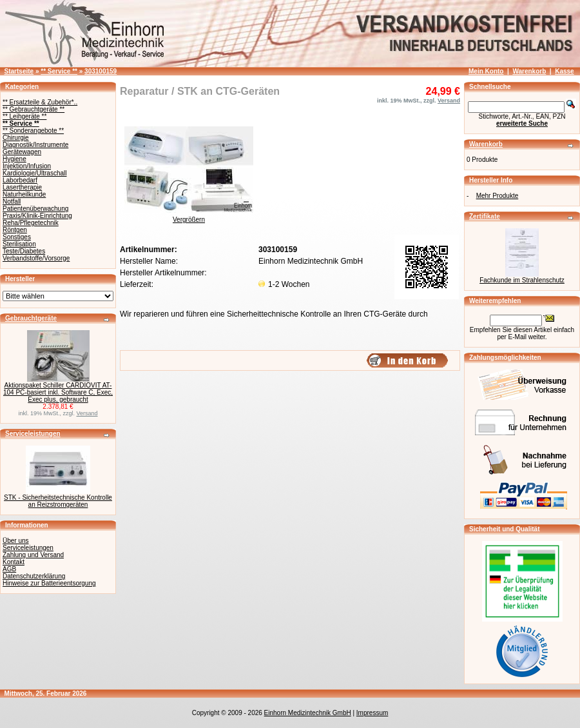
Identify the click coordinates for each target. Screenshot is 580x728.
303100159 (101, 71)
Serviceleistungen (33, 434)
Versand (87, 413)
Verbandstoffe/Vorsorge (36, 258)
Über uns (16, 541)
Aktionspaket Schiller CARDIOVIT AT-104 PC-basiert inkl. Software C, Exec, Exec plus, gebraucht (58, 392)
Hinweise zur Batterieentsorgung (49, 583)
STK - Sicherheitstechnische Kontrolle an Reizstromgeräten (58, 501)
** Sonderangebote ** (33, 131)
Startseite (19, 71)
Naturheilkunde (24, 194)
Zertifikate (485, 216)
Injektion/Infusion (27, 166)
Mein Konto (486, 71)
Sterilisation (19, 244)
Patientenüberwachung (35, 209)
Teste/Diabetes (24, 251)
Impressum (372, 713)
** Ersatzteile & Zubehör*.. (40, 102)
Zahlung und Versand (33, 555)
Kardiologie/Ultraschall (35, 173)
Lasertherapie (22, 187)
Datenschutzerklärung (34, 576)
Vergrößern (189, 217)
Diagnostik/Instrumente (35, 145)
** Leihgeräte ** (24, 116)
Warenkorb (529, 71)
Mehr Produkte (498, 196)
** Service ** (59, 71)
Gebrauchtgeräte (31, 318)
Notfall (12, 202)
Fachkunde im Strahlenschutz (522, 280)
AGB (9, 569)
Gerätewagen (22, 152)
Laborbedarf (20, 180)
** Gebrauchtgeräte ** (34, 109)
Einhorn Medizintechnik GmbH (308, 713)
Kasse (564, 71)
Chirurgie (16, 138)
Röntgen (15, 230)
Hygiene (15, 159)
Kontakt (14, 562)
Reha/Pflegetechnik (31, 223)
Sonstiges (17, 237)
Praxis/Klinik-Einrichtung (37, 216)
